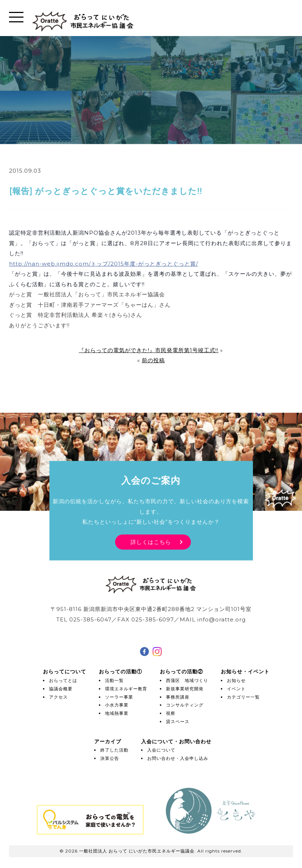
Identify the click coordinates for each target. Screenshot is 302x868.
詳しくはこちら (151, 542)
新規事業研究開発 (185, 689)
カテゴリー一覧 (243, 697)
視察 (171, 713)
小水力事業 (117, 705)
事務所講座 (178, 697)
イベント (236, 689)
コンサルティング (185, 705)
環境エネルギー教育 (126, 689)
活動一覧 (114, 680)
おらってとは (63, 680)
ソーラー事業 (119, 697)
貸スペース (178, 721)
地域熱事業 (117, 713)
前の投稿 (153, 360)
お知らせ (236, 680)
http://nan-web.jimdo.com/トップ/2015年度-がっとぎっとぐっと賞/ (104, 264)
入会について (161, 750)
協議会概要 (61, 689)
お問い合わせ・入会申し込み (178, 758)
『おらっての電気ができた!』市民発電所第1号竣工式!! (148, 350)
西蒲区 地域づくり (187, 680)
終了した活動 (114, 750)
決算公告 (110, 758)
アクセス (58, 697)
